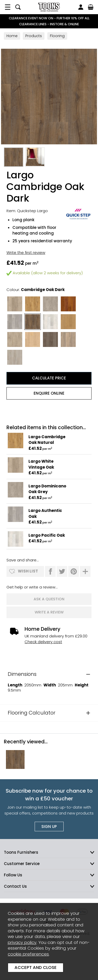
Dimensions (22, 674)
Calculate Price (49, 378)
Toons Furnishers (49, 7)
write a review (49, 612)
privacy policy (22, 942)
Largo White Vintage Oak (41, 464)
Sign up (49, 827)
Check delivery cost (43, 642)
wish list (28, 571)
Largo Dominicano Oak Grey (47, 489)
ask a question (49, 599)
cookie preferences (28, 954)
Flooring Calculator (32, 713)
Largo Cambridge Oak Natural (47, 440)
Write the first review (26, 252)
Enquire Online (49, 393)
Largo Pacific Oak (47, 535)
